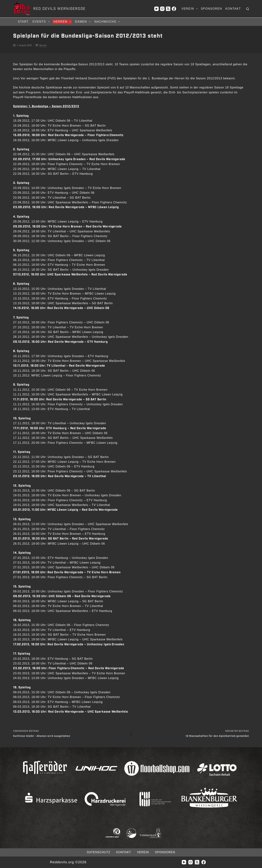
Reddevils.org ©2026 (68, 862)
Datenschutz (99, 852)
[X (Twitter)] (168, 9)
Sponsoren (212, 9)
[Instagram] (162, 9)
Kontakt (233, 9)
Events (42, 22)
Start (23, 22)
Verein (190, 9)
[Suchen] (248, 9)
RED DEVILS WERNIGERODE (59, 9)
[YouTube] (156, 9)
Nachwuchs (108, 22)
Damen (83, 22)
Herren (63, 22)
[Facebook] (174, 9)
